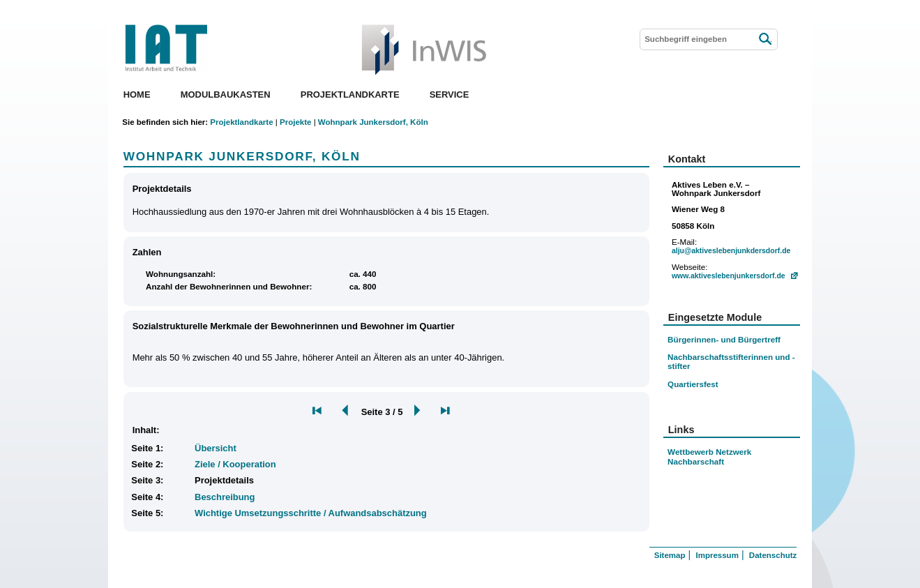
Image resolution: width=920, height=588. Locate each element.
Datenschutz (773, 555)
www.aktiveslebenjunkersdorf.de (729, 276)
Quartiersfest (693, 384)
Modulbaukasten (226, 95)
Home (137, 95)
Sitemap (670, 555)
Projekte (295, 122)
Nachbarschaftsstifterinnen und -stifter (731, 361)
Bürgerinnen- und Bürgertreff (724, 339)
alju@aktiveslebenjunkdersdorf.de (731, 251)
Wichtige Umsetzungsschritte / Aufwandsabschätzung (311, 513)
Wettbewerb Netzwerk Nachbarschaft (709, 457)
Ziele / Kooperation (235, 464)
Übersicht (216, 448)
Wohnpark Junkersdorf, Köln (373, 122)
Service (450, 95)
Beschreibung (225, 497)
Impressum (717, 555)
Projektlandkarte (350, 95)
